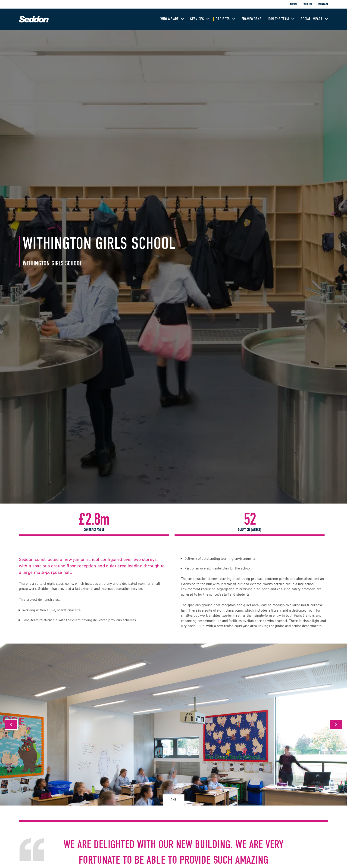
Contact (323, 4)
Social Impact (314, 19)
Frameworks (251, 19)
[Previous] (11, 725)
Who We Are (172, 19)
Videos (308, 4)
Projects (226, 19)
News (293, 4)
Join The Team (281, 19)
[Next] (336, 725)
